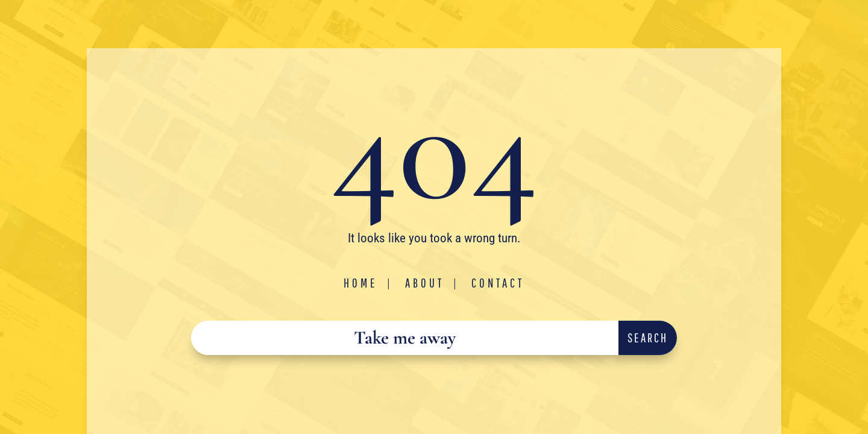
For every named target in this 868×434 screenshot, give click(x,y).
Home (361, 283)
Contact (498, 283)
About (425, 283)
